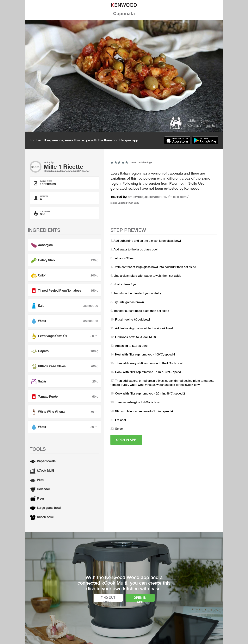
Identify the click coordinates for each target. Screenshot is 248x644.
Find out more (108, 599)
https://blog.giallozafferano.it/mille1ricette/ (66, 171)
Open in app (126, 440)
